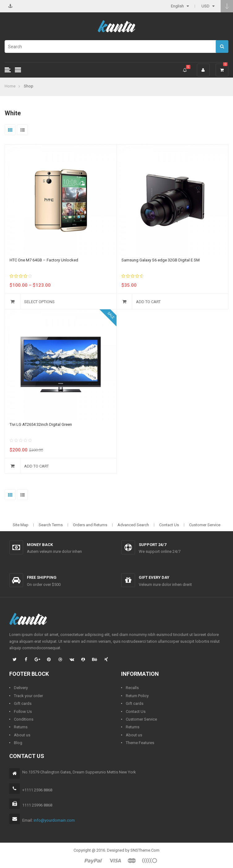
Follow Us (23, 711)
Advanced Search (133, 525)
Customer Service (205, 525)
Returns (21, 727)
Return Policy (137, 696)
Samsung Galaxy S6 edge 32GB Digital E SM (161, 260)
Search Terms (51, 525)
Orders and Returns (90, 525)
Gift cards (23, 703)
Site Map (21, 525)
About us (22, 735)
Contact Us (169, 525)
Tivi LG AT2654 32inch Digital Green (41, 424)
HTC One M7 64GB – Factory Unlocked (44, 260)
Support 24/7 (153, 545)
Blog (18, 743)
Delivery (21, 688)
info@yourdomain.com (54, 820)
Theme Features (140, 743)
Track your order (28, 696)
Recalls (132, 688)
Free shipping (42, 577)
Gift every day (154, 577)
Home (10, 86)
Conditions (24, 719)
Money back (40, 545)
